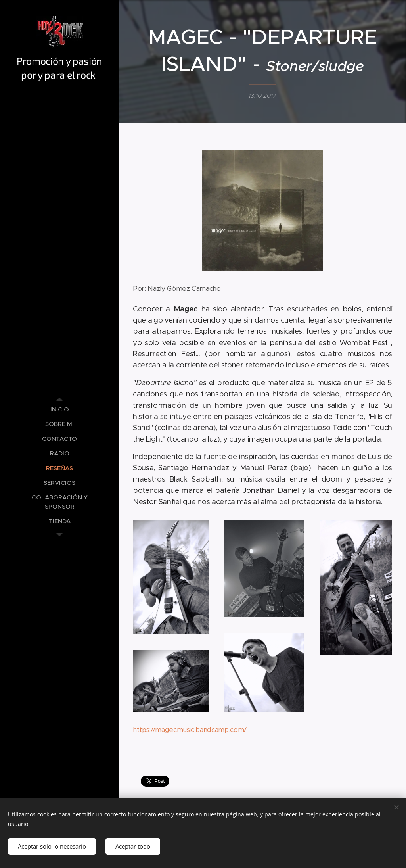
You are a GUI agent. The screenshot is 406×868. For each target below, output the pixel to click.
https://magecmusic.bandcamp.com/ (191, 730)
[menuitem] (59, 409)
